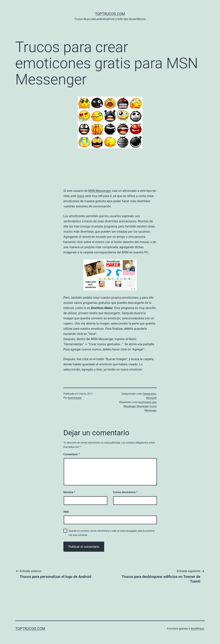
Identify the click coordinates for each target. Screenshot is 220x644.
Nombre (69, 492)
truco (81, 196)
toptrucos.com (110, 14)
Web (66, 512)
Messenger (143, 406)
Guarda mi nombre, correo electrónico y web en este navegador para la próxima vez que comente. (111, 533)
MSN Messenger (99, 191)
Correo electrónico (125, 492)
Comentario (72, 454)
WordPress (197, 629)
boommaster (75, 398)
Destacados (150, 394)
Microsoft (151, 398)
